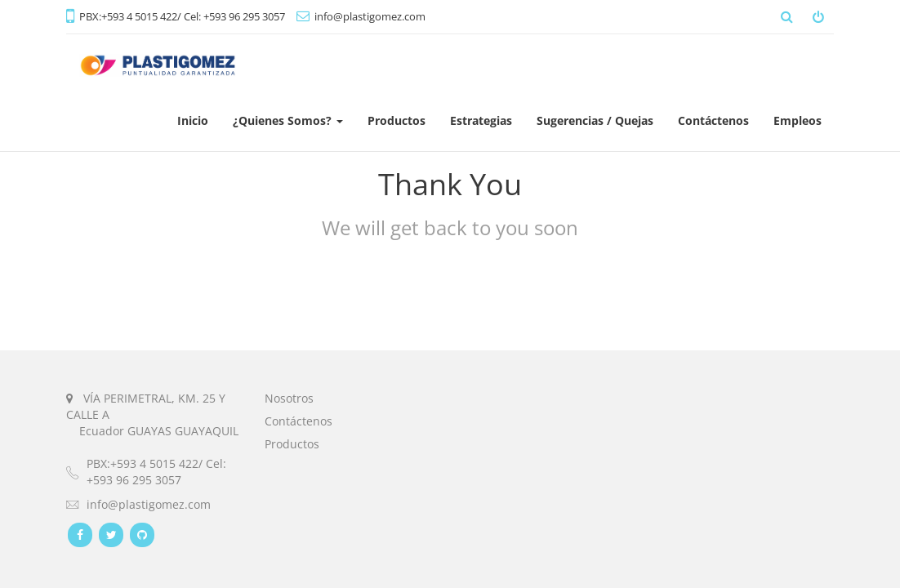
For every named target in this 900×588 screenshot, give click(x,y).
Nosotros (289, 398)
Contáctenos (299, 421)
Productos (292, 444)
